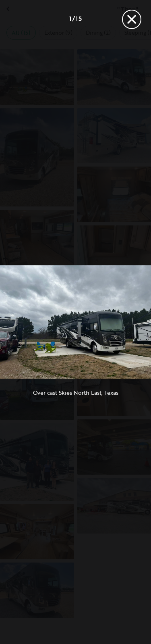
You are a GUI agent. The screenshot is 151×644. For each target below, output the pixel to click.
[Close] (132, 19)
